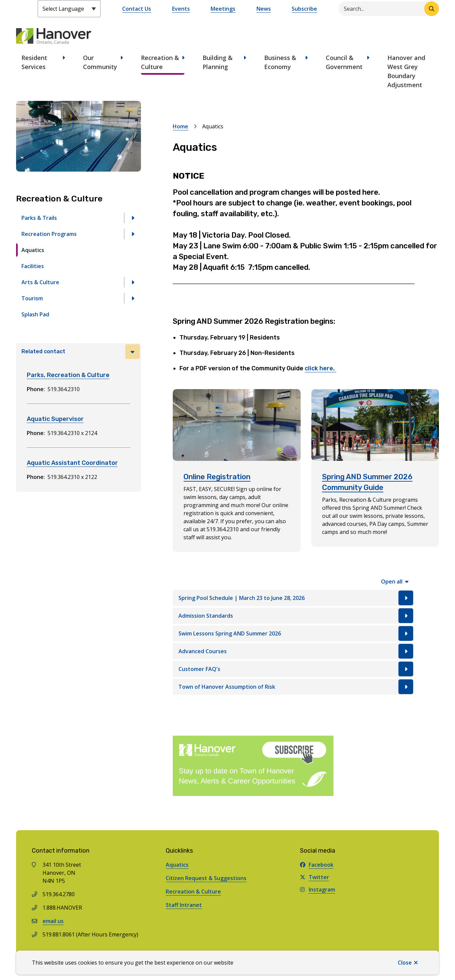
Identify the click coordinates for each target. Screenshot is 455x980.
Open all (392, 581)
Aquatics (33, 250)
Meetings (223, 9)
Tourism (32, 298)
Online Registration (217, 477)
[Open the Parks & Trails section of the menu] (133, 218)
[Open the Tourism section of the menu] (133, 298)
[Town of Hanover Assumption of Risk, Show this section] (293, 687)
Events (181, 9)
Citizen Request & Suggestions (206, 878)
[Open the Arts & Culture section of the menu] (133, 282)
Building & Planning (218, 62)
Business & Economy (280, 62)
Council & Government (344, 62)
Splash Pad (35, 314)
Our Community (100, 62)
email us (53, 921)
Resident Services (34, 62)
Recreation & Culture (160, 62)
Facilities (33, 266)
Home (180, 126)
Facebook (317, 865)
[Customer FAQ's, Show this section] (293, 669)
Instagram (318, 890)
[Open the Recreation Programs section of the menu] (133, 234)
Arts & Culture (40, 282)
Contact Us (137, 9)
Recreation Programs (49, 234)
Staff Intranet (184, 905)
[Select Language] (69, 9)
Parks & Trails (39, 218)
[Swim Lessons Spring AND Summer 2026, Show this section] (293, 633)
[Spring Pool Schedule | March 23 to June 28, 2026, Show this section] (293, 598)
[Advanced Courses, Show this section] (293, 651)
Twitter (315, 877)
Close (405, 963)
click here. (320, 368)
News (264, 9)
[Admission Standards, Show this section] (293, 616)
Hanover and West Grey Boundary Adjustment (406, 71)
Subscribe (304, 9)
